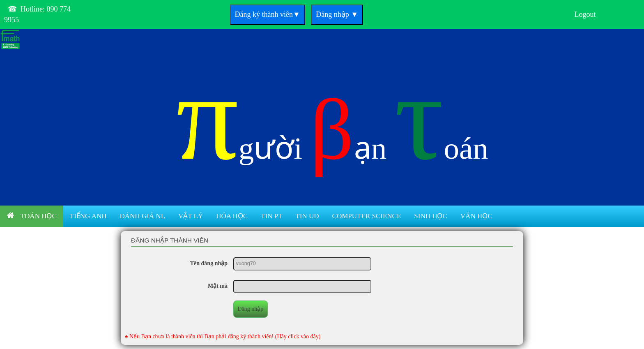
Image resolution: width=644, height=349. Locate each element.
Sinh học (431, 216)
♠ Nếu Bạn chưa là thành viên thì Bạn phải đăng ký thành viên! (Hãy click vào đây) (223, 336)
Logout (585, 14)
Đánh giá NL (143, 216)
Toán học (32, 216)
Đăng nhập (337, 14)
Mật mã (218, 286)
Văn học (476, 216)
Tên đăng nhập (209, 263)
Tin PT (271, 216)
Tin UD (307, 216)
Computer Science (367, 216)
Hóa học (232, 216)
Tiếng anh (88, 216)
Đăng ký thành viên (268, 14)
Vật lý (191, 216)
